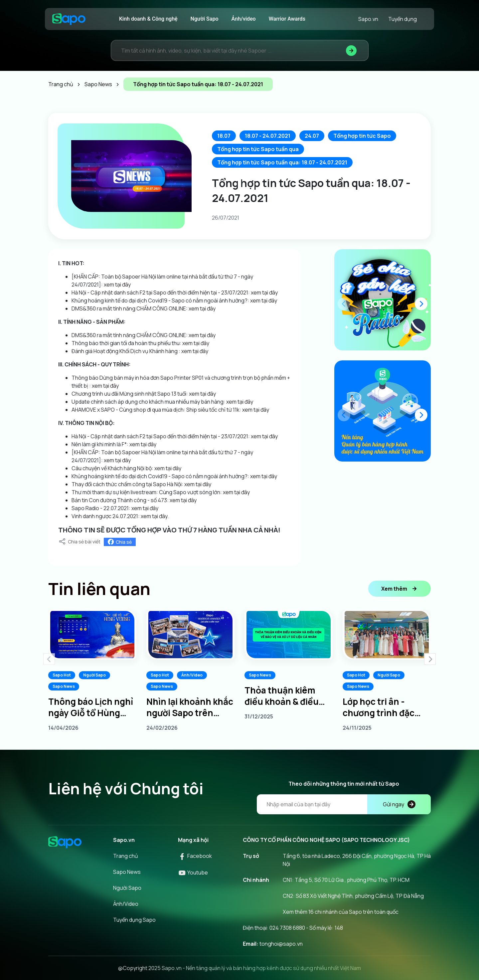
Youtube (193, 873)
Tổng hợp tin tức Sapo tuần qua (258, 149)
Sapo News (64, 686)
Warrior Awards (287, 19)
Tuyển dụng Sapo (134, 920)
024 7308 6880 (287, 928)
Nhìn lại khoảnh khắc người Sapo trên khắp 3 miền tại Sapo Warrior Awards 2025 (190, 707)
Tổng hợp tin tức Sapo (362, 136)
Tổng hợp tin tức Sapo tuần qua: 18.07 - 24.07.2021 (282, 162)
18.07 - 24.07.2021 (268, 136)
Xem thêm (399, 589)
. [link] (168, 516)
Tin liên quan (99, 589)
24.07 (312, 136)
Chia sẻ (120, 542)
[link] (188, 308)
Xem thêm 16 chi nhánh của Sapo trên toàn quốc (341, 912)
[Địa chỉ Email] (344, 804)
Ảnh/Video (192, 675)
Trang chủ (126, 856)
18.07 (224, 136)
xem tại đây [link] (117, 285)
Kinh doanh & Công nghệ (148, 19)
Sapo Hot (62, 675)
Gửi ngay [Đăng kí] (399, 804)
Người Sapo (205, 19)
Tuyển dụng (402, 19)
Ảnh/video (244, 19)
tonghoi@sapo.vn (281, 944)
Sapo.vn (368, 19)
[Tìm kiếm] (351, 50)
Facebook (195, 856)
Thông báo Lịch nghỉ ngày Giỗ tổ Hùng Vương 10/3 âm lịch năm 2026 (91, 707)
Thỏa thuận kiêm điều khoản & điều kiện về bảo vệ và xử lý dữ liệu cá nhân (285, 696)
